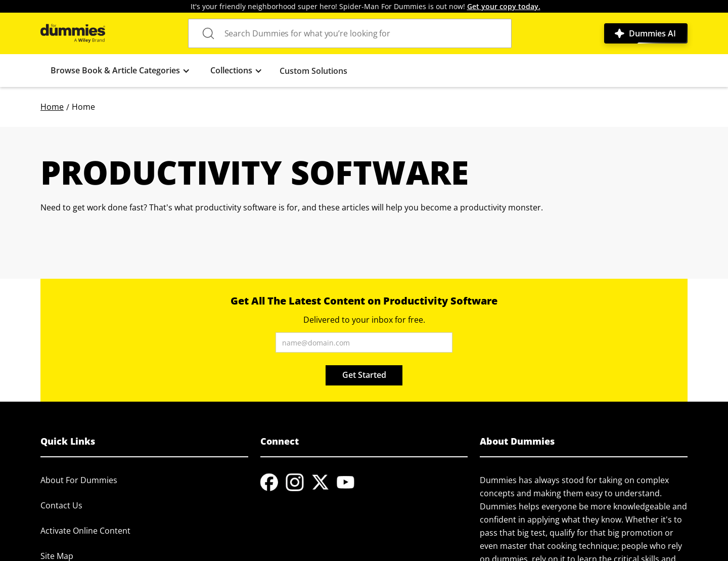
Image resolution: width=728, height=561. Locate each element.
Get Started (364, 375)
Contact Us (61, 505)
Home (52, 107)
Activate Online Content (85, 531)
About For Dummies (79, 480)
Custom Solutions (313, 71)
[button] (120, 71)
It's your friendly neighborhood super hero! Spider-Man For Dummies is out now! (366, 6)
